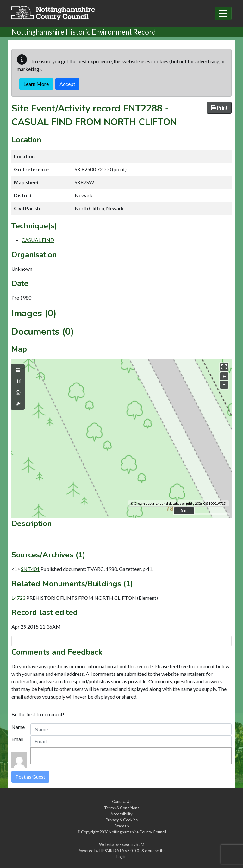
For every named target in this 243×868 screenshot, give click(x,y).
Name (18, 727)
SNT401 (30, 569)
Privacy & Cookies (122, 820)
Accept (67, 84)
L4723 (18, 598)
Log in (121, 857)
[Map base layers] (18, 382)
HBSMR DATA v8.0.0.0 (120, 851)
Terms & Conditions (122, 808)
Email (17, 739)
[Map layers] (18, 370)
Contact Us (122, 801)
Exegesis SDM (132, 844)
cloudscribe (155, 851)
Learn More (36, 84)
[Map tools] (18, 404)
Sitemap (122, 826)
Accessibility (121, 814)
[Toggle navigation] (223, 13)
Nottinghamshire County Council (137, 832)
